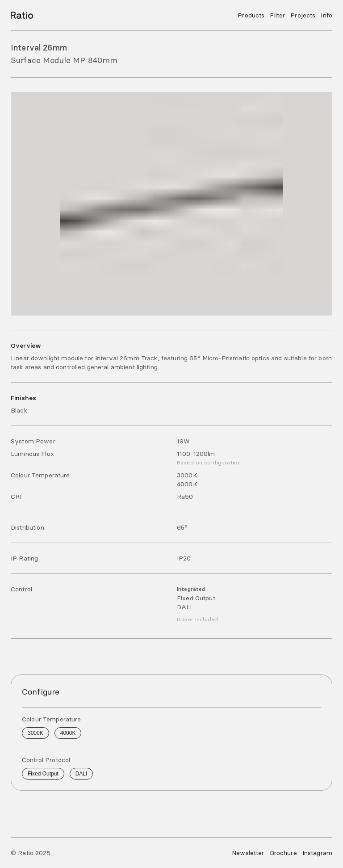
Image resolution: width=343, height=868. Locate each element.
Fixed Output (43, 774)
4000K (68, 733)
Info (326, 15)
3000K (36, 733)
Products (251, 15)
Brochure (283, 853)
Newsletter (248, 853)
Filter (277, 15)
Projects (303, 15)
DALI (82, 774)
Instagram (317, 853)
